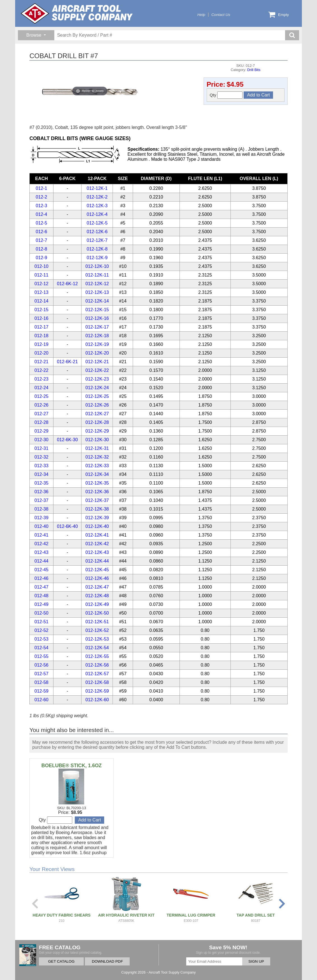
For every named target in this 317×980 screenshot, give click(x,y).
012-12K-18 (97, 336)
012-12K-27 (97, 414)
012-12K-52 (97, 630)
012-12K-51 (97, 622)
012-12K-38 (97, 509)
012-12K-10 (97, 266)
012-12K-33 (97, 466)
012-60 (41, 700)
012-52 (41, 630)
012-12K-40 (97, 526)
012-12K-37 (97, 500)
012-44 (41, 561)
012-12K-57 (97, 674)
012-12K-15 (97, 310)
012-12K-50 (97, 613)
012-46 (41, 578)
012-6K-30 (67, 440)
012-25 (41, 396)
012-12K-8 (97, 249)
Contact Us (221, 15)
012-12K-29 (97, 431)
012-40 (41, 526)
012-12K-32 (97, 457)
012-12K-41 (97, 535)
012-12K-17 (97, 327)
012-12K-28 (97, 422)
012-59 (41, 691)
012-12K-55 (97, 656)
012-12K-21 (97, 362)
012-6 (42, 232)
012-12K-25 (97, 396)
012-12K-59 (97, 691)
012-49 (41, 604)
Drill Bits (254, 70)
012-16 (41, 318)
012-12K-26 (97, 405)
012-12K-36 (97, 492)
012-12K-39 (97, 518)
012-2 (42, 197)
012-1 (42, 188)
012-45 (41, 570)
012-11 (41, 275)
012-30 (41, 440)
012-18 (41, 336)
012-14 (41, 301)
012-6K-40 (67, 526)
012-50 (41, 613)
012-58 (41, 682)
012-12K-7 (97, 240)
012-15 (41, 310)
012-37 (41, 500)
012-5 (42, 223)
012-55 (41, 656)
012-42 (41, 544)
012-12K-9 (97, 258)
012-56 (41, 665)
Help (201, 15)
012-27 (41, 414)
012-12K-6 (97, 232)
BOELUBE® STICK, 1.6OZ (72, 766)
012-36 (41, 492)
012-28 (41, 422)
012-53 (41, 639)
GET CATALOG (61, 961)
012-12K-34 (97, 474)
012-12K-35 (97, 483)
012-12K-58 (97, 682)
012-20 (41, 353)
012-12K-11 (97, 275)
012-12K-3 (97, 206)
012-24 (41, 388)
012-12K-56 (97, 665)
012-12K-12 (97, 284)
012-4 (42, 214)
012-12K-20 (97, 353)
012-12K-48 (97, 596)
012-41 (41, 535)
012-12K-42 (97, 544)
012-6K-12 (67, 284)
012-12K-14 (97, 301)
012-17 (41, 327)
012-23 (41, 379)
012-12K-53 (97, 639)
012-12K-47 (97, 587)
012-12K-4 (97, 214)
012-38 (41, 509)
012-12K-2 (97, 197)
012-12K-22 (97, 370)
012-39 (41, 518)
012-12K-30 (97, 440)
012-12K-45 (97, 570)
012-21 (41, 362)
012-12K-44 (97, 561)
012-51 (41, 622)
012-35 (41, 483)
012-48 (41, 596)
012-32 (41, 457)
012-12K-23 (97, 379)
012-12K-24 (97, 388)
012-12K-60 (97, 700)
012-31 (41, 448)
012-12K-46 (97, 578)
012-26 (41, 405)
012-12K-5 (97, 223)
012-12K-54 (97, 648)
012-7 (42, 240)
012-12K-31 (97, 448)
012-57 (41, 674)
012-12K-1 (97, 188)
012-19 (41, 344)
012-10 (41, 266)
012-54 (41, 648)
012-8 (42, 249)
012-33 (41, 466)
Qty (226, 95)
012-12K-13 (97, 292)
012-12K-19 (97, 344)
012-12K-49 (97, 604)
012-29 (41, 431)
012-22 (41, 370)
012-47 (41, 587)
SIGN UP (256, 961)
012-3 (42, 206)
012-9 (42, 258)
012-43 (41, 552)
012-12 (41, 284)
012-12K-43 (97, 552)
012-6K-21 (67, 362)
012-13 (41, 292)
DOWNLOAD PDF (107, 961)
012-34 (41, 474)
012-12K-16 (97, 318)
